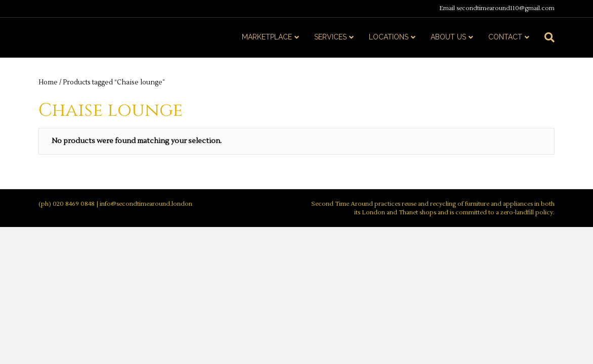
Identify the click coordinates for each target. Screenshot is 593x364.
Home (48, 82)
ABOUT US (448, 37)
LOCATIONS (389, 37)
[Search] (546, 37)
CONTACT (505, 37)
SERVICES (330, 37)
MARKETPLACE (267, 37)
